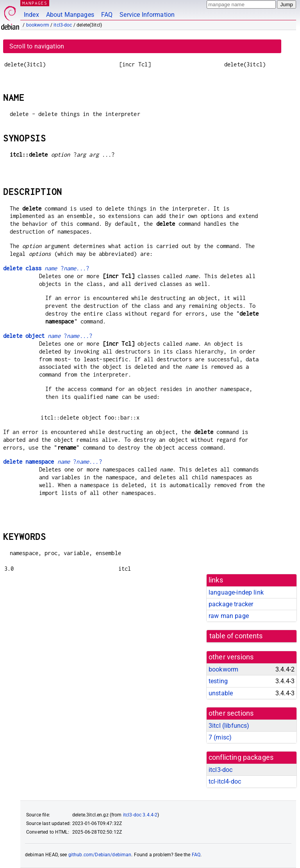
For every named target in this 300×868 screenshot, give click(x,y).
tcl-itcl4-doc (225, 781)
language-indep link (236, 592)
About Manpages (70, 15)
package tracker (231, 604)
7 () (220, 737)
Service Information (147, 15)
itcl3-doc (63, 25)
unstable (221, 693)
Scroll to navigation (37, 46)
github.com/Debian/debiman (100, 855)
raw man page (229, 616)
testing (218, 681)
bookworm (38, 25)
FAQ (107, 15)
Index (31, 15)
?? (46, 268)
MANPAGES (35, 3)
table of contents (236, 636)
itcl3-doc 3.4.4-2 (140, 815)
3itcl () (229, 726)
